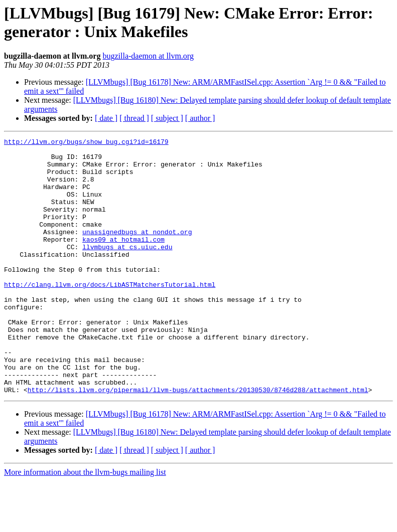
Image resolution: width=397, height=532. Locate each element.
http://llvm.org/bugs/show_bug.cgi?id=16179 (86, 143)
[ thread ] (134, 118)
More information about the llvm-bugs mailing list (85, 523)
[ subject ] (167, 118)
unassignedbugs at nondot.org (137, 251)
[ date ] (106, 118)
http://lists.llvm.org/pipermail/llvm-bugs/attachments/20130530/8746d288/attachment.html (198, 441)
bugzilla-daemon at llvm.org (148, 56)
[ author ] (200, 118)
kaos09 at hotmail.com (123, 260)
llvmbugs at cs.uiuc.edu (127, 269)
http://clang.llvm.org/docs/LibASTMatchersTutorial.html (110, 314)
